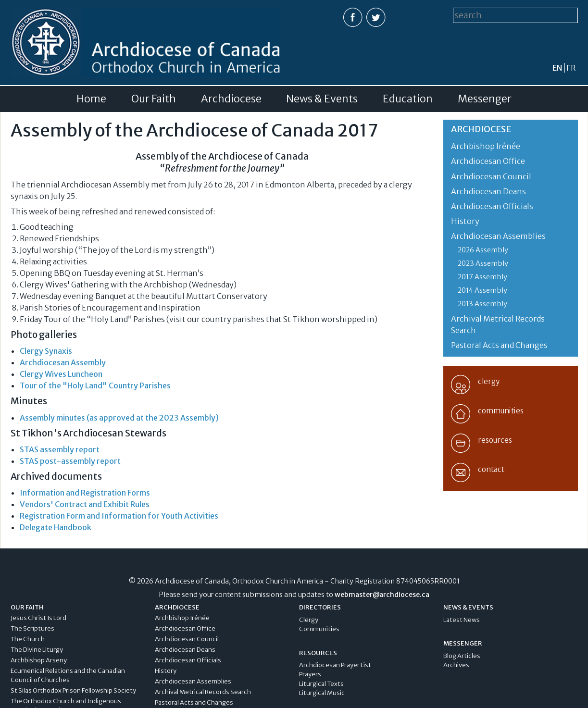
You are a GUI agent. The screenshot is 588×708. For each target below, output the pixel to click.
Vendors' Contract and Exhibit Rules (85, 504)
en (557, 68)
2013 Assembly (482, 304)
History (465, 221)
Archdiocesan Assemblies (498, 236)
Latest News (462, 620)
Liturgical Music (322, 693)
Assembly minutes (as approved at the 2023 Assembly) (119, 418)
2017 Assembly (482, 277)
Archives (456, 665)
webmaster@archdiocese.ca (382, 595)
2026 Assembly (483, 250)
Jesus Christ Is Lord (38, 618)
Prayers (310, 674)
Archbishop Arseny (39, 660)
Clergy (309, 620)
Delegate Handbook (56, 527)
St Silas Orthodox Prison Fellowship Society (73, 690)
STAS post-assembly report (70, 461)
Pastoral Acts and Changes (499, 345)
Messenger (485, 99)
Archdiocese (231, 99)
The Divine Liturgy (37, 650)
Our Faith (154, 99)
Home (91, 99)
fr (571, 68)
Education (408, 99)
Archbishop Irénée (486, 146)
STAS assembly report (60, 449)
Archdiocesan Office (488, 161)
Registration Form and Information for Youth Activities (119, 516)
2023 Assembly (483, 263)
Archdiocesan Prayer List (335, 665)
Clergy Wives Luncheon (61, 374)
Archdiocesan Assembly (63, 362)
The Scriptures (32, 628)
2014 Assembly (482, 290)
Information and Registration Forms (85, 493)
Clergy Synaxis (46, 351)
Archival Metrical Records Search (203, 692)
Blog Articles (462, 656)
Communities (319, 629)
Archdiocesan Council (491, 176)
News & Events (322, 99)
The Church (28, 639)
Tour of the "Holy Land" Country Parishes (95, 385)
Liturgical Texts (321, 684)
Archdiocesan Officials (492, 206)
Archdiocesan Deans (488, 191)
